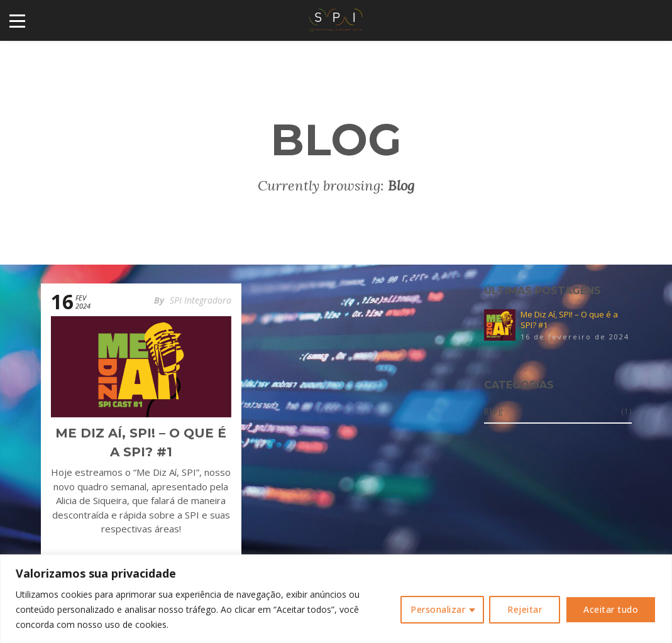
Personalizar (438, 609)
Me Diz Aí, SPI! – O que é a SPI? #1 (569, 320)
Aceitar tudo (611, 609)
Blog (493, 411)
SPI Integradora (201, 300)
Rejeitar (525, 609)
